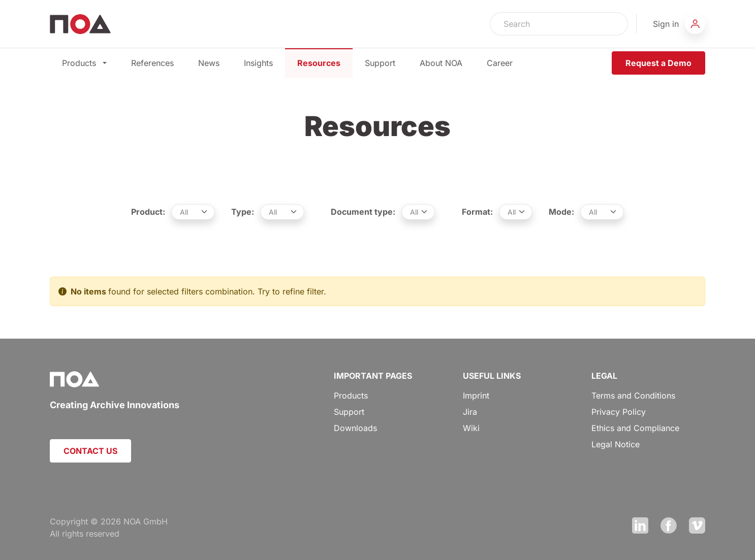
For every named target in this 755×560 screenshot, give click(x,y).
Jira (470, 412)
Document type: (363, 212)
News (209, 63)
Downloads (355, 428)
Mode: (561, 212)
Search (615, 24)
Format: (477, 212)
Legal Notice (616, 444)
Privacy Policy (619, 412)
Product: (148, 212)
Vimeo (697, 525)
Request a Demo (658, 63)
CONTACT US (90, 451)
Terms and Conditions (633, 396)
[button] (679, 24)
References (152, 63)
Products (84, 63)
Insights (258, 63)
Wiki (471, 428)
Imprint (476, 396)
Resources (319, 63)
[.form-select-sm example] (193, 212)
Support (380, 63)
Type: (243, 212)
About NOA (441, 63)
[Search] (546, 24)
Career (500, 63)
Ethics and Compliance (635, 428)
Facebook (669, 525)
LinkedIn (640, 525)
